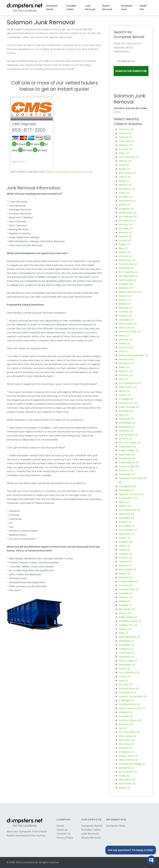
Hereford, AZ (126, 359)
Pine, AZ (123, 681)
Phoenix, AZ (125, 577)
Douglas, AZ (126, 284)
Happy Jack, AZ (128, 756)
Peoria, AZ (125, 669)
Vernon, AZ (125, 256)
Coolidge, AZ (126, 399)
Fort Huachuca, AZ (130, 383)
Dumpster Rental (52, 8)
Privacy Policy (65, 838)
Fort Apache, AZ (128, 272)
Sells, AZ (123, 633)
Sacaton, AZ (126, 470)
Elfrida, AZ (125, 205)
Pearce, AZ (125, 185)
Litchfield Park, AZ (129, 704)
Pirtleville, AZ (126, 268)
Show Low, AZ (127, 328)
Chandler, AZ (126, 518)
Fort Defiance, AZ (129, 673)
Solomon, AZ (126, 129)
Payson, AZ (125, 565)
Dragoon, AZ (126, 209)
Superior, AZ (126, 371)
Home (60, 826)
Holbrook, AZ (126, 514)
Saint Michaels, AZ (129, 637)
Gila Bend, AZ (126, 641)
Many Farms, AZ (128, 760)
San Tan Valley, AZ (130, 443)
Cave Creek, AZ (128, 661)
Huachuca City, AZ (130, 332)
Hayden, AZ (125, 236)
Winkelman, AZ (128, 213)
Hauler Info (143, 8)
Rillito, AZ (124, 367)
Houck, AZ (125, 574)
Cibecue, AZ (126, 431)
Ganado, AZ (126, 593)
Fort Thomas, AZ (129, 157)
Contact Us (63, 834)
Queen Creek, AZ (129, 466)
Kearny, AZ (125, 300)
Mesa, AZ (124, 502)
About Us (62, 830)
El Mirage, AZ (126, 700)
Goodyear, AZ (127, 665)
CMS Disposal (24, 124)
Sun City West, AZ (129, 732)
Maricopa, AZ (127, 534)
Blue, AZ (123, 248)
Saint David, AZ (127, 280)
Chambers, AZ (127, 447)
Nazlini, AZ (125, 601)
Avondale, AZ (126, 645)
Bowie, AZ (124, 169)
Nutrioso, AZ (126, 288)
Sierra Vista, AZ (128, 324)
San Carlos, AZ (127, 173)
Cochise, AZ (126, 197)
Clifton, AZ (125, 177)
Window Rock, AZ (129, 688)
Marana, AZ (125, 340)
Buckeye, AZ (126, 724)
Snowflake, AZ (127, 423)
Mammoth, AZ (127, 201)
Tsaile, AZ (124, 776)
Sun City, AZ (126, 684)
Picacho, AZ (126, 375)
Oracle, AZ (125, 240)
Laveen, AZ (125, 629)
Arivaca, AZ (125, 585)
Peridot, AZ (125, 316)
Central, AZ (125, 137)
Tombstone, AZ (128, 264)
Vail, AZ (123, 351)
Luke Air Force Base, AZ (133, 696)
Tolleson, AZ (126, 649)
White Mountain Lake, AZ (133, 355)
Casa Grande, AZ (129, 407)
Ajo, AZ (123, 728)
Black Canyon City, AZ (132, 708)
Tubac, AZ (125, 538)
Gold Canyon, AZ (129, 462)
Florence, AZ (126, 347)
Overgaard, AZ (127, 486)
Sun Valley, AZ (127, 526)
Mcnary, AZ (125, 224)
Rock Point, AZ (127, 784)
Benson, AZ (125, 232)
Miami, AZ (124, 391)
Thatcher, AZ (126, 141)
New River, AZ (127, 740)
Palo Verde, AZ (127, 736)
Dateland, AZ (126, 768)
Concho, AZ (126, 312)
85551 (117, 112)
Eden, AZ (124, 153)
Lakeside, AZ (126, 320)
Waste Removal (107, 8)
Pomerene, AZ (127, 221)
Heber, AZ (125, 546)
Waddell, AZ (126, 712)
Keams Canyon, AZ (130, 720)
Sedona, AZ (125, 748)
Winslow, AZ (126, 597)
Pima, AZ (124, 165)
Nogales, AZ (126, 554)
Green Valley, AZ (129, 451)
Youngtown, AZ (128, 692)
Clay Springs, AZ (128, 435)
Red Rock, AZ (126, 363)
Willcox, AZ (125, 161)
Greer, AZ (124, 193)
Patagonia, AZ (127, 458)
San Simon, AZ (127, 189)
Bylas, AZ (124, 181)
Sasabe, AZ (125, 605)
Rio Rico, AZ (125, 558)
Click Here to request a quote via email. (69, 172)
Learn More (19, 162)
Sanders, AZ (126, 542)
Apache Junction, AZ (131, 494)
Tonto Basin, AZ (128, 530)
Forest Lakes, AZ (128, 581)
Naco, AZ (124, 336)
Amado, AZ (125, 522)
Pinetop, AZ (125, 308)
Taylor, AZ (125, 395)
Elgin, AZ (124, 415)
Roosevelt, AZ (127, 474)
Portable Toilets (71, 8)
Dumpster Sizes (127, 8)
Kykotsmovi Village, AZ (132, 764)
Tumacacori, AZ (128, 498)
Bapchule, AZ (126, 455)
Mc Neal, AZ (126, 228)
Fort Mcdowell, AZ (129, 510)
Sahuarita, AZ (127, 427)
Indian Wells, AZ (128, 617)
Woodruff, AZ (126, 419)
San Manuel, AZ (128, 217)
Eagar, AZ (124, 244)
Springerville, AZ (128, 276)
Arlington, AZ (126, 752)
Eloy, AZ (123, 379)
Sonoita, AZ (125, 439)
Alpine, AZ (125, 252)
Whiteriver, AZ (127, 260)
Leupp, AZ (124, 788)
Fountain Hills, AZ (129, 589)
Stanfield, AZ (126, 490)
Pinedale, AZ (126, 411)
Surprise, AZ (126, 716)
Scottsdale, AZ (127, 569)
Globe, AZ (124, 343)
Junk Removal (90, 8)
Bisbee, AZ (125, 304)
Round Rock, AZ (128, 772)
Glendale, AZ (126, 657)
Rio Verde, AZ (127, 609)
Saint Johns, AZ (128, 387)
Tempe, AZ (125, 562)
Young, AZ (124, 550)
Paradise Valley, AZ (130, 621)
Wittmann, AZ (127, 780)
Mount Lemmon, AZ (130, 292)
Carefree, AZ (126, 653)
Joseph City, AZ (128, 625)
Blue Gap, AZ (126, 744)
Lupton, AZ (125, 613)
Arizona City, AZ (128, 403)
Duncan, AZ (125, 149)
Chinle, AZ (125, 677)
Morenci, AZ (126, 145)
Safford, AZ (125, 133)
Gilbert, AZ (125, 506)
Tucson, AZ (125, 296)
